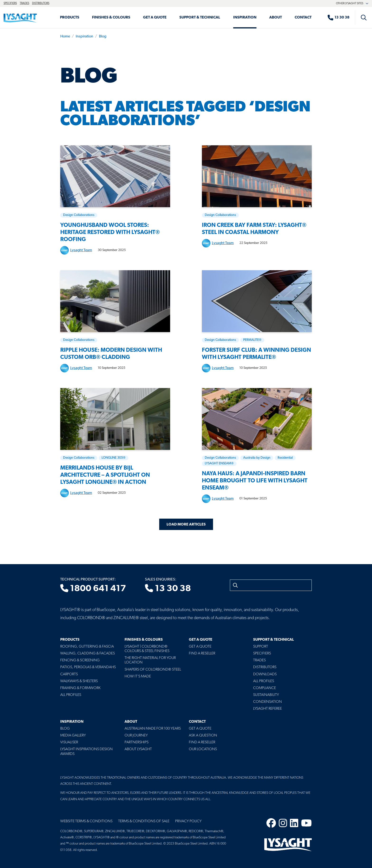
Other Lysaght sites (352, 4)
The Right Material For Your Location (150, 660)
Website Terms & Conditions (86, 821)
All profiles (264, 681)
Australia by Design (257, 458)
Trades (24, 3)
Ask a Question (203, 736)
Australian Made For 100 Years (153, 729)
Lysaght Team (81, 250)
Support (261, 647)
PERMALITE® (252, 340)
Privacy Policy (188, 821)
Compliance (265, 688)
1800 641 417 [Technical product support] (93, 589)
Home (65, 37)
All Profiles (71, 695)
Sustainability (266, 695)
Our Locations (203, 749)
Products (70, 18)
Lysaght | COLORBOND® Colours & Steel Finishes (147, 649)
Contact (303, 18)
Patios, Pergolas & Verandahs (88, 667)
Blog (103, 37)
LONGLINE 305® (114, 458)
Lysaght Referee (267, 709)
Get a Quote (155, 18)
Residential (285, 458)
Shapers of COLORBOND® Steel (153, 670)
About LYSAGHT (138, 749)
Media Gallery (73, 736)
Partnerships (137, 742)
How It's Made (138, 676)
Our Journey (136, 736)
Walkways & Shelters (79, 681)
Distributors (41, 3)
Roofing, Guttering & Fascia (87, 647)
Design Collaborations (79, 215)
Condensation (267, 702)
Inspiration (245, 18)
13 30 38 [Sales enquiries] (168, 589)
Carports (69, 674)
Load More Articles (186, 525)
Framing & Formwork (80, 688)
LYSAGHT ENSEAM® (219, 464)
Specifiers (10, 3)
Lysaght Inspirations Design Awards (86, 752)
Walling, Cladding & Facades (88, 653)
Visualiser (69, 742)
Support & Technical (200, 18)
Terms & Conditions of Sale (144, 821)
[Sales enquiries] (341, 18)
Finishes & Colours (111, 18)
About (276, 18)
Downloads (265, 674)
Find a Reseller (202, 653)
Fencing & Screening (80, 660)
